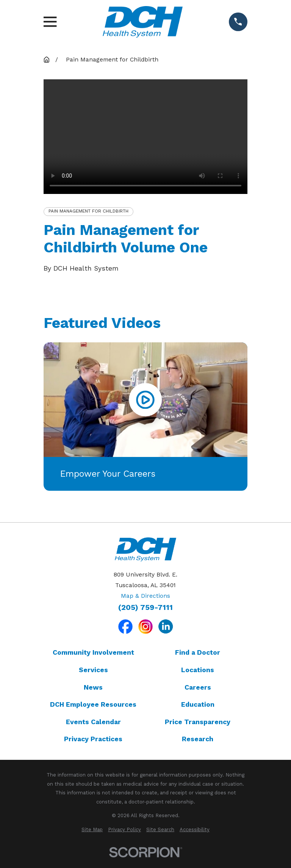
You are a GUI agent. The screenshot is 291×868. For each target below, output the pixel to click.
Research (198, 739)
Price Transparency (198, 722)
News (93, 687)
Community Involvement (93, 652)
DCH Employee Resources (93, 704)
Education (198, 704)
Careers (198, 687)
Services (93, 670)
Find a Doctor (198, 652)
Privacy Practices (93, 739)
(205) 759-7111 (145, 608)
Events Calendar (93, 722)
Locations (198, 670)
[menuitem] (92, 829)
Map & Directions (145, 596)
